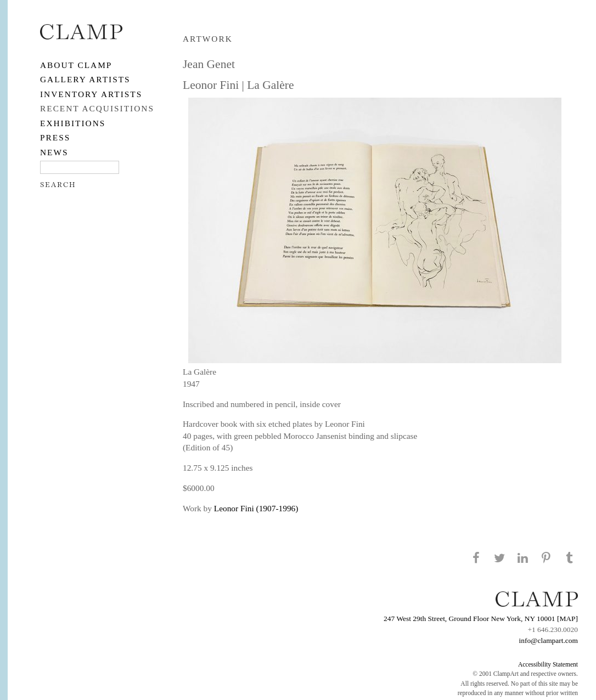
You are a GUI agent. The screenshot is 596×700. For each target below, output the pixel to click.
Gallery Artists (85, 79)
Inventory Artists (91, 94)
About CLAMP (76, 65)
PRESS (55, 137)
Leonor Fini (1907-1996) (256, 508)
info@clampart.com (548, 640)
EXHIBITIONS (73, 123)
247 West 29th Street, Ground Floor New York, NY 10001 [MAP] (481, 619)
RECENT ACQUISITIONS (97, 108)
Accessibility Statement (548, 664)
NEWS (54, 152)
